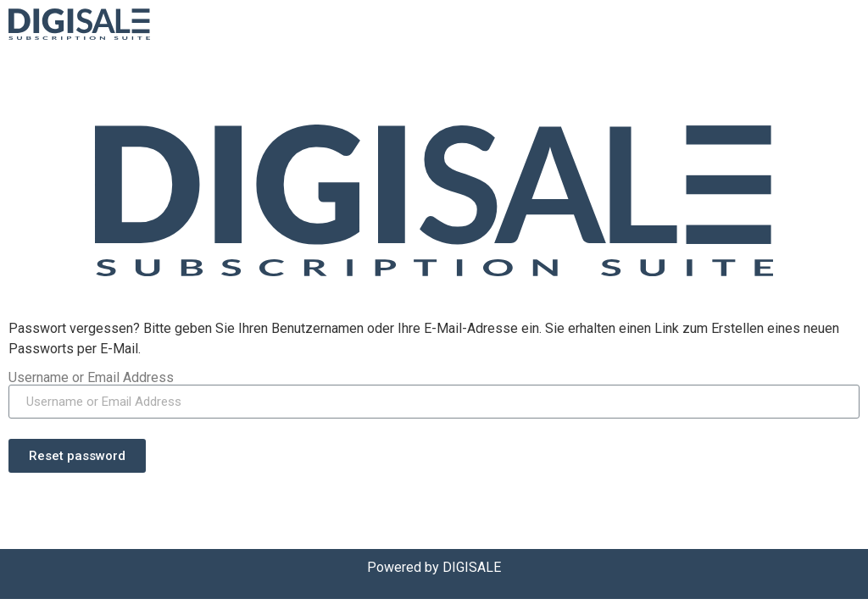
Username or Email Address (91, 378)
